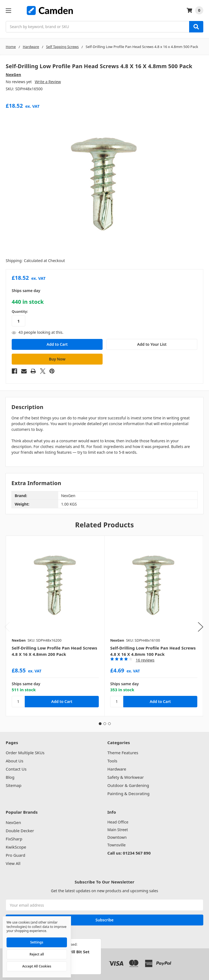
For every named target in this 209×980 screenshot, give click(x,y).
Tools (113, 761)
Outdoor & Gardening (128, 785)
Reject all (37, 954)
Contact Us (16, 769)
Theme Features (123, 753)
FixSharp (14, 839)
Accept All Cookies (37, 966)
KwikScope (16, 847)
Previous (7, 627)
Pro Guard (16, 855)
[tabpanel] (55, 626)
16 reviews (145, 660)
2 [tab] (105, 724)
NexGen (13, 822)
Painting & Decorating (129, 793)
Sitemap (14, 785)
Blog (10, 777)
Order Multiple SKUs (25, 753)
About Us (15, 761)
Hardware (117, 769)
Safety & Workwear (126, 777)
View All (13, 863)
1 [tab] (100, 724)
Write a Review (48, 82)
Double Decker (20, 831)
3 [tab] (109, 724)
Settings (37, 942)
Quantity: (20, 311)
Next (201, 627)
